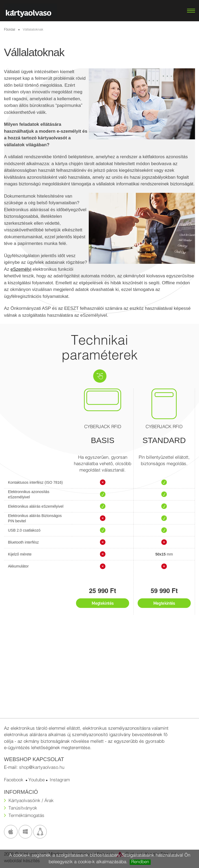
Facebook (14, 780)
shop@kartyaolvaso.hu (42, 768)
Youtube (37, 780)
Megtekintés (103, 603)
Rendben (140, 862)
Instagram (60, 780)
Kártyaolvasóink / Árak (31, 801)
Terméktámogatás (26, 816)
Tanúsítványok (23, 808)
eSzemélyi (21, 269)
